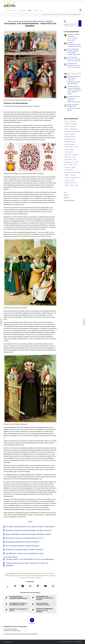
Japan (80, 46)
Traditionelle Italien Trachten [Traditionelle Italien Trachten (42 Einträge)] (75, 178)
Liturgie (73, 40)
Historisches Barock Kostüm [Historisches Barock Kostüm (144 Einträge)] (70, 142)
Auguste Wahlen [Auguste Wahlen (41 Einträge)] (68, 124)
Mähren (26, 21)
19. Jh (13, 21)
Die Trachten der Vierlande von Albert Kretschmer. (23, 546)
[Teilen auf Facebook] (15, 586)
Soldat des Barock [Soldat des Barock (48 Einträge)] (68, 172)
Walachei (69, 110)
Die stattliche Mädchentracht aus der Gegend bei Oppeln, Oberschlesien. (30, 527)
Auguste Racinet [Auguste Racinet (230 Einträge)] (73, 121)
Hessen (69, 92)
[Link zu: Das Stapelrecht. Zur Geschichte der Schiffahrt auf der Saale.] (43, 598)
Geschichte (70, 55)
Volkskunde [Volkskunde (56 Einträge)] (67, 185)
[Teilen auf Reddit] (53, 586)
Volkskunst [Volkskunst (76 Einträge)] (72, 185)
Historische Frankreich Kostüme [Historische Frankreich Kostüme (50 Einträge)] (70, 137)
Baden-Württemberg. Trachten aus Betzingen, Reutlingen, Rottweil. (28, 534)
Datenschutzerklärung (69, 200)
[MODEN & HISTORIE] (9, 5)
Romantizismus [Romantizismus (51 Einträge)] (67, 167)
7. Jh (73, 38)
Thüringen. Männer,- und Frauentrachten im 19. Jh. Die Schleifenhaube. (30, 559)
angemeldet (12, 634)
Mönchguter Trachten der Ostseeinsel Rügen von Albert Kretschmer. (29, 530)
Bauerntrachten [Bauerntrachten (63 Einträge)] (75, 124)
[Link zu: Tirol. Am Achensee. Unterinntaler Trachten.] (43, 604)
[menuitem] (6, 11)
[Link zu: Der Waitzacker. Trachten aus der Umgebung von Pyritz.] (17, 604)
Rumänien (77, 108)
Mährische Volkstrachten (22, 576)
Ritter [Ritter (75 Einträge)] (75, 165)
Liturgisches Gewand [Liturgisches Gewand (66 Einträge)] (68, 160)
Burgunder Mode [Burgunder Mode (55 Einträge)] (73, 126)
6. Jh (70, 38)
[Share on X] (23, 586)
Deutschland (19, 21)
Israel (76, 38)
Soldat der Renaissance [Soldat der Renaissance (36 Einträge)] (69, 170)
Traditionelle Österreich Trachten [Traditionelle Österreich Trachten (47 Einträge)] (70, 183)
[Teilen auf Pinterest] (38, 586)
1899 (70, 46)
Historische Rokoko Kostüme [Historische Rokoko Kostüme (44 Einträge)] (70, 139)
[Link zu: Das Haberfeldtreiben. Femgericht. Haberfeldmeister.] (17, 598)
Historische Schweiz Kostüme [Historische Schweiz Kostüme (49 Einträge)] (70, 144)
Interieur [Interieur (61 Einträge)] (76, 147)
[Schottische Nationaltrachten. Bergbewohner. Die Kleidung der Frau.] (84, 322)
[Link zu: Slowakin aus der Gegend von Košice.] (17, 610)
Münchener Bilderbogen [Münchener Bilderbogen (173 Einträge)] (69, 162)
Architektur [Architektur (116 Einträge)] (67, 121)
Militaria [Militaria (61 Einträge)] (75, 160)
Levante (69, 40)
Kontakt (66, 195)
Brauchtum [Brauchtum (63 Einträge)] (67, 126)
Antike (70, 53)
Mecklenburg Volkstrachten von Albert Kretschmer (22, 542)
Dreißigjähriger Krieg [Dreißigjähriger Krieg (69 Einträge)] (74, 129)
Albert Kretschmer (21, 574)
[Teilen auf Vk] (45, 586)
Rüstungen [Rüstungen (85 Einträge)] (73, 167)
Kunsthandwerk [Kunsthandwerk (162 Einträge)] (75, 154)
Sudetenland (36, 576)
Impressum (67, 198)
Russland (77, 102)
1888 (70, 102)
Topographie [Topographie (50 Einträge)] (67, 178)
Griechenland (76, 55)
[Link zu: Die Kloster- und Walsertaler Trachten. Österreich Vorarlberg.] (43, 610)
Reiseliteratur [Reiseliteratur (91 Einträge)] (71, 165)
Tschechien (49, 21)
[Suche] (80, 11)
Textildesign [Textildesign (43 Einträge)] (67, 175)
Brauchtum (43, 574)
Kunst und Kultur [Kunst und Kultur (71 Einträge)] (68, 157)
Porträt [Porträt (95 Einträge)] (66, 165)
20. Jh (73, 80)
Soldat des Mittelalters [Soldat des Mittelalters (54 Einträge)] (76, 172)
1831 (70, 61)
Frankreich (78, 61)
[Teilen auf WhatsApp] (30, 586)
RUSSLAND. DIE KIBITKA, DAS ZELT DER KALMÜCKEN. (74, 98)
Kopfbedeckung (71, 82)
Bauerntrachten (33, 574)
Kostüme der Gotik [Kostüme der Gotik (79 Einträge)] (68, 154)
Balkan (74, 53)
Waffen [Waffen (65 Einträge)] (76, 185)
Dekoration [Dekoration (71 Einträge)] (67, 129)
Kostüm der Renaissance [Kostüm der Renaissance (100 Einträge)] (69, 152)
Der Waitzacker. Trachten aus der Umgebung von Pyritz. (25, 553)
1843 (70, 108)
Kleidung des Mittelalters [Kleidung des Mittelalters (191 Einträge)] (69, 149)
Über (65, 192)
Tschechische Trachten (34, 578)
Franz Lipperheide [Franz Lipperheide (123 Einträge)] (68, 131)
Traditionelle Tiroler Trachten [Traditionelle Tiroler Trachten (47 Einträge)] (70, 180)
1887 (9, 21)
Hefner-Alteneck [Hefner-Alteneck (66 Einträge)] (72, 134)
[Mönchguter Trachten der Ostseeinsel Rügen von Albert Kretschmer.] (1, 322)
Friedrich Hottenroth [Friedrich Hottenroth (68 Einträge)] (76, 131)
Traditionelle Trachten (37, 21)
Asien (76, 46)
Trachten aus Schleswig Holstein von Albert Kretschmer (24, 550)
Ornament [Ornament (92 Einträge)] (76, 162)
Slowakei (78, 82)
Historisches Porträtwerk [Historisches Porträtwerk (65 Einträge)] (69, 147)
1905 (70, 80)
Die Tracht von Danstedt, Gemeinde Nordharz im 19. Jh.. (25, 538)
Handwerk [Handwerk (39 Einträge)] (66, 134)
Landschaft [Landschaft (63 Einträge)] (74, 157)
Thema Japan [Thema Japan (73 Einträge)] (73, 175)
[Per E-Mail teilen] (7, 587)
